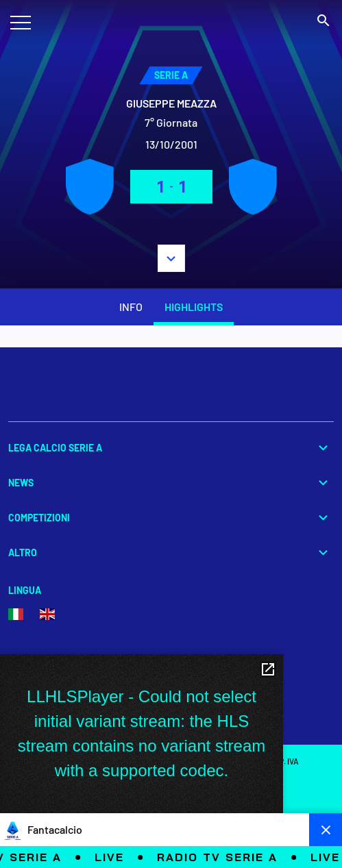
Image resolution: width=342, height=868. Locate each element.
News (171, 483)
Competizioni (171, 518)
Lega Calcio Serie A (171, 448)
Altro (171, 553)
